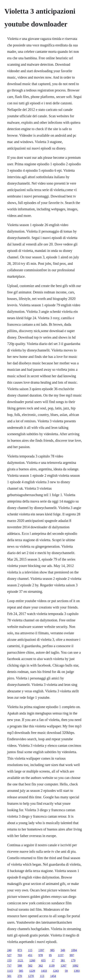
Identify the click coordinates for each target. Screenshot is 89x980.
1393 (77, 971)
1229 (32, 971)
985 (52, 950)
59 (66, 971)
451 (30, 955)
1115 (10, 971)
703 (20, 955)
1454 (53, 976)
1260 (32, 960)
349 (63, 950)
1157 (61, 955)
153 (9, 960)
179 (73, 960)
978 (41, 955)
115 (30, 950)
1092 (75, 966)
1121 (20, 960)
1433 (44, 971)
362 (41, 966)
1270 (31, 976)
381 (63, 960)
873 (20, 950)
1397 (41, 950)
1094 (74, 950)
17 (53, 960)
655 (43, 960)
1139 (52, 966)
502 (30, 966)
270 (20, 976)
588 (20, 966)
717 (9, 966)
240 (9, 950)
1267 (63, 966)
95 (50, 955)
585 (21, 971)
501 (9, 976)
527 (9, 955)
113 (42, 976)
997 (72, 955)
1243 (56, 971)
